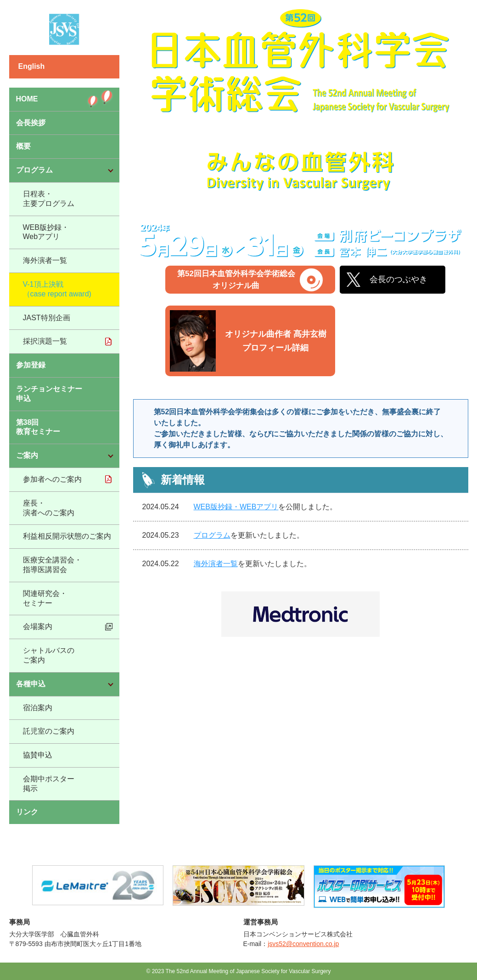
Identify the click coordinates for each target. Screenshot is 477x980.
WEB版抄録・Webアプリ (46, 232)
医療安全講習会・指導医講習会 (52, 565)
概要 (23, 146)
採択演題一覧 (45, 341)
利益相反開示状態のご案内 (67, 536)
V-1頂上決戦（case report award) (57, 289)
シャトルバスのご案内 (49, 655)
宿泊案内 (38, 708)
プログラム (212, 535)
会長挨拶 (31, 123)
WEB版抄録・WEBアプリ (236, 507)
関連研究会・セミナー (45, 598)
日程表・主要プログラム (49, 199)
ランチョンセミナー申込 (49, 394)
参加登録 (31, 365)
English (32, 66)
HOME (27, 99)
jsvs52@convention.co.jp (303, 944)
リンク (27, 812)
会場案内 (38, 626)
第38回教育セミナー (38, 427)
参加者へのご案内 (52, 479)
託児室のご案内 (49, 731)
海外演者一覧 (45, 260)
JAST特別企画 (47, 318)
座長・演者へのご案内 (49, 508)
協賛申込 (38, 755)
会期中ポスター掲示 (49, 784)
